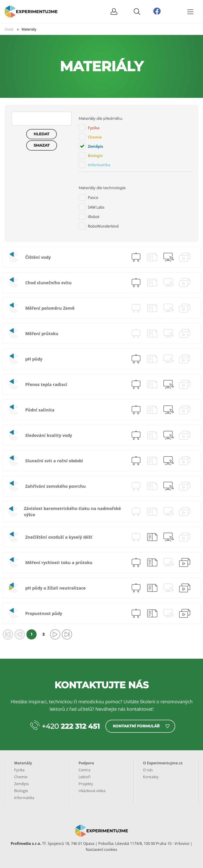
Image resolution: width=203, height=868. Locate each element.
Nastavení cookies (101, 849)
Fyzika (89, 128)
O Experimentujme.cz (163, 763)
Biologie (91, 155)
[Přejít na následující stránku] (55, 634)
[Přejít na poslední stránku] (67, 634)
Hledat (41, 134)
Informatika (94, 165)
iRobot (89, 216)
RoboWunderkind (99, 226)
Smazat (42, 145)
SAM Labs (92, 207)
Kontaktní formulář (136, 726)
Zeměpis (91, 146)
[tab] (135, 144)
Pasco (88, 198)
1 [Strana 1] (32, 634)
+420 (71, 726)
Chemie (90, 137)
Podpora (86, 763)
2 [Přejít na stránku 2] (43, 634)
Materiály (23, 763)
